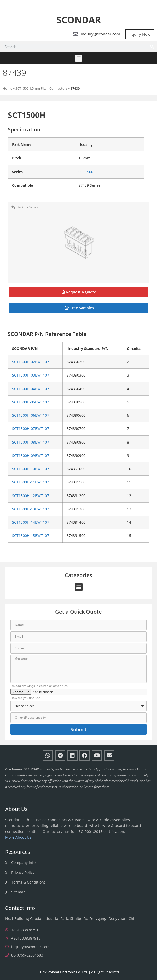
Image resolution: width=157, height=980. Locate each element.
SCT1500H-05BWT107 (31, 402)
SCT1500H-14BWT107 (31, 522)
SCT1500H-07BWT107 (31, 429)
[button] (78, 58)
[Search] (152, 47)
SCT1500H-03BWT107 (31, 375)
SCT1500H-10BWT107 (31, 469)
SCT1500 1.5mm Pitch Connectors (41, 88)
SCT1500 (86, 172)
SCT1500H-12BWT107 (31, 496)
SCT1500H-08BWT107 (31, 442)
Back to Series (27, 207)
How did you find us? (25, 698)
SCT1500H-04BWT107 (31, 389)
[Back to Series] (13, 207)
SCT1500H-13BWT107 (31, 509)
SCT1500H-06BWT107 (31, 415)
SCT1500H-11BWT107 (31, 482)
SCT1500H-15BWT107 (31, 536)
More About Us (18, 837)
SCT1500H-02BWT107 (31, 362)
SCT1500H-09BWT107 (31, 456)
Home (7, 88)
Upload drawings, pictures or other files (39, 686)
